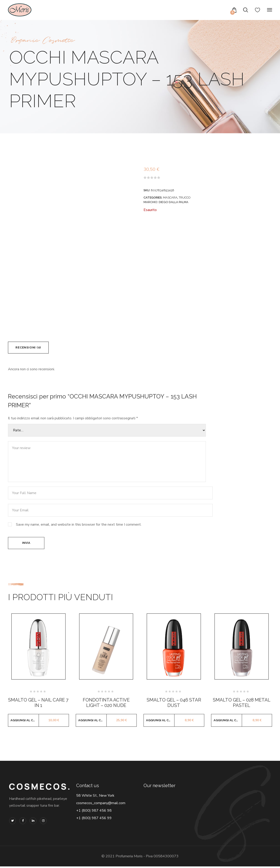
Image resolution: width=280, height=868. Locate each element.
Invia (26, 544)
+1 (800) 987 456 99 (94, 820)
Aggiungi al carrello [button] (25, 722)
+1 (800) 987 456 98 (94, 812)
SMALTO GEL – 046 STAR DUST (174, 704)
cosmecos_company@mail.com (101, 805)
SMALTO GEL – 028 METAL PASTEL (242, 704)
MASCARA (170, 198)
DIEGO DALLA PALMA (174, 202)
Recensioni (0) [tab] (29, 348)
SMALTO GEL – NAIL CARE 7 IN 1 (38, 704)
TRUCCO (185, 198)
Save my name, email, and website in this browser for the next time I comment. (79, 525)
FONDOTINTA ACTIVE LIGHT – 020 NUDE (106, 704)
